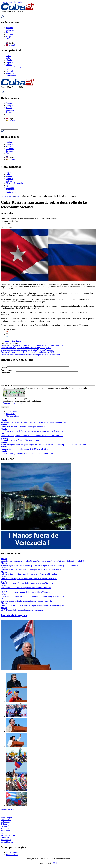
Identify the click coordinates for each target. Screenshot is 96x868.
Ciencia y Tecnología (14, 67)
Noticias (10, 196)
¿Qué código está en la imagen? (16, 400)
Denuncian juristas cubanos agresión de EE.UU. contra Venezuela (27, 350)
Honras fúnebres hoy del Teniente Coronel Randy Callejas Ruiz (26, 348)
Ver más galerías (8, 812)
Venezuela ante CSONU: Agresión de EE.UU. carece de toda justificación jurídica (34, 424)
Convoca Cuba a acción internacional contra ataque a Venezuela (26, 603)
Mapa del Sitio (12, 856)
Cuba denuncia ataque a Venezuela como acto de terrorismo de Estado (29, 581)
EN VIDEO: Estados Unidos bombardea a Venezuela (22, 612)
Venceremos (6, 841)
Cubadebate (6, 824)
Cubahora (5, 839)
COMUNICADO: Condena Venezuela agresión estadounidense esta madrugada (33, 607)
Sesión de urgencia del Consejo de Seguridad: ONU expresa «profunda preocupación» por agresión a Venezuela (45, 446)
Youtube (9, 28)
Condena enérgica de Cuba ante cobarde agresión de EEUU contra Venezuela (32, 572)
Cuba (8, 58)
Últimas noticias (12, 413)
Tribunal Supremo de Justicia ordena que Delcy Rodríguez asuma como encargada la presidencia (39, 567)
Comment (6, 373)
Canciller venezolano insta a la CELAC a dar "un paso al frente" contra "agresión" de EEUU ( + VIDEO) (43, 563)
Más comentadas (13, 418)
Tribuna (4, 826)
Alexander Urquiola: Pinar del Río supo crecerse (20, 442)
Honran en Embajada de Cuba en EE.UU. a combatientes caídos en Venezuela (32, 345)
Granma (4, 835)
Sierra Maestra (7, 844)
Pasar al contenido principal (12, 2)
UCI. (55, 865)
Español (10, 45)
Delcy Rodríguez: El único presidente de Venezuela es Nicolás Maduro (29, 576)
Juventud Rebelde (8, 837)
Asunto (4, 368)
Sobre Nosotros (12, 854)
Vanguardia (6, 830)
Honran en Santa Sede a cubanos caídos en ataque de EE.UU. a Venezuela (30, 354)
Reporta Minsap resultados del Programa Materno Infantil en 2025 (27, 352)
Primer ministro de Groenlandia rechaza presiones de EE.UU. (25, 429)
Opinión (9, 69)
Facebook (10, 34)
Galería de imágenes (14, 617)
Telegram (10, 37)
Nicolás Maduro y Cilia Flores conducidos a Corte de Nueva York (27, 455)
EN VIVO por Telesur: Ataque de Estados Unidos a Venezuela (26, 594)
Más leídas (10, 416)
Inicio (8, 56)
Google (18, 341)
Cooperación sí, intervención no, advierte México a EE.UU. (25, 451)
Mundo (9, 60)
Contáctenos (11, 76)
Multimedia (11, 73)
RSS (8, 39)
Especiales (10, 71)
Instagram (10, 30)
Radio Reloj (6, 828)
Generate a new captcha (12, 405)
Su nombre (6, 365)
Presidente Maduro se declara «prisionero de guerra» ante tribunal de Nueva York (33, 433)
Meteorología (6, 819)
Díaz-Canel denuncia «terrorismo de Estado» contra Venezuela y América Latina (33, 598)
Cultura (9, 65)
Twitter (9, 32)
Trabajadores (6, 833)
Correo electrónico (9, 370)
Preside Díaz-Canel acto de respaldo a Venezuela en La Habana (26, 589)
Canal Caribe (6, 821)
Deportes (10, 62)
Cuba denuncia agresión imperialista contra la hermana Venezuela (27, 585)
